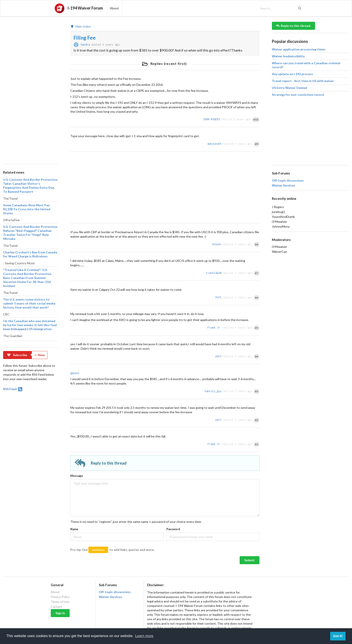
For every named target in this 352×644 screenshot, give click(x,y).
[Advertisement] (30, 88)
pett (218, 356)
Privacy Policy (60, 597)
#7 (257, 273)
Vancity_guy (213, 391)
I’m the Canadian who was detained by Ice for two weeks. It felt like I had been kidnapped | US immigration (30, 325)
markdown (98, 550)
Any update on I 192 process (292, 74)
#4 (257, 356)
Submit (250, 560)
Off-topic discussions (288, 181)
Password (173, 529)
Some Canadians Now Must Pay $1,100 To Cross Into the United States (27, 209)
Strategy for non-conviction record (298, 95)
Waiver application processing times (299, 49)
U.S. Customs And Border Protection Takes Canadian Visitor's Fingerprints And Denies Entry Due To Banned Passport (30, 186)
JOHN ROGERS (211, 119)
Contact (57, 607)
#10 (256, 119)
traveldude (214, 273)
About (55, 592)
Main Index (81, 26)
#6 (257, 298)
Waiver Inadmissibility (288, 56)
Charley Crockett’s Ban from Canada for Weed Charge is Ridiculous (30, 254)
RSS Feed (13, 389)
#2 (257, 420)
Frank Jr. (215, 328)
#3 (257, 391)
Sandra (85, 45)
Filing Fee (85, 38)
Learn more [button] (144, 636)
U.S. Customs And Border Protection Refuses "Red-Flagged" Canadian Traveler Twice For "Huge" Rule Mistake (30, 233)
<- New (39, 355)
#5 (257, 328)
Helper (217, 244)
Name (74, 529)
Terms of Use (60, 602)
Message (77, 476)
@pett (75, 373)
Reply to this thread (293, 26)
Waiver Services (284, 185)
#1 (257, 444)
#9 (257, 144)
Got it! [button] (338, 636)
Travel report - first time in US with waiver (303, 81)
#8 (257, 244)
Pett (218, 297)
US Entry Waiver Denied (289, 88)
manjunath (215, 144)
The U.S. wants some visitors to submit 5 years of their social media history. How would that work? (29, 303)
